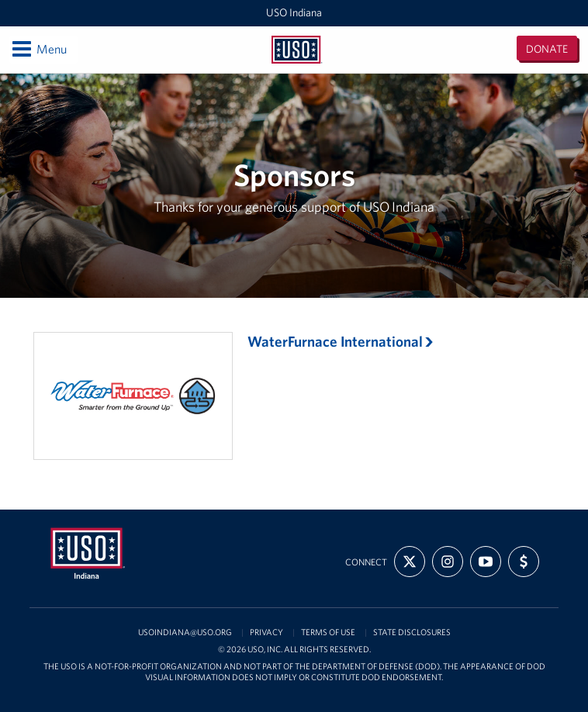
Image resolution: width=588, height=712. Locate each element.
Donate (547, 49)
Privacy (266, 633)
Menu (38, 49)
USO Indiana (294, 12)
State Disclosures (412, 633)
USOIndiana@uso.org (185, 633)
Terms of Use (328, 633)
